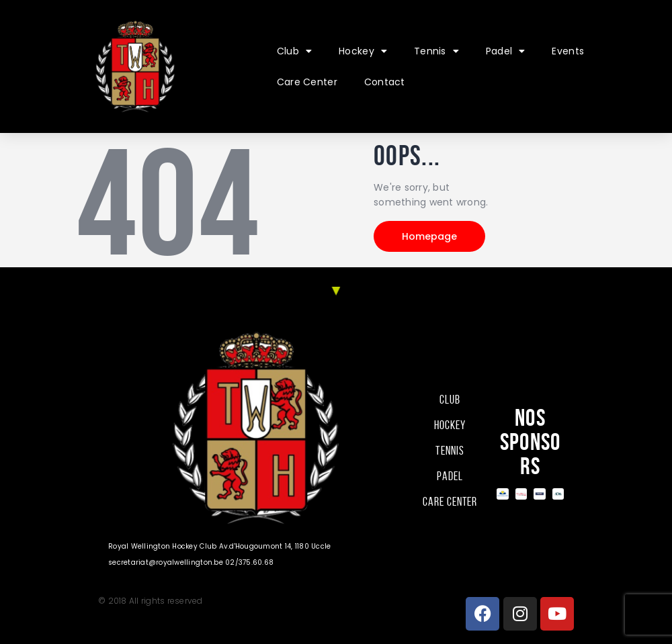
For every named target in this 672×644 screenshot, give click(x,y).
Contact (385, 82)
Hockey (363, 51)
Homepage (429, 236)
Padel (506, 51)
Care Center (307, 82)
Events (568, 51)
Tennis (436, 51)
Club (294, 51)
